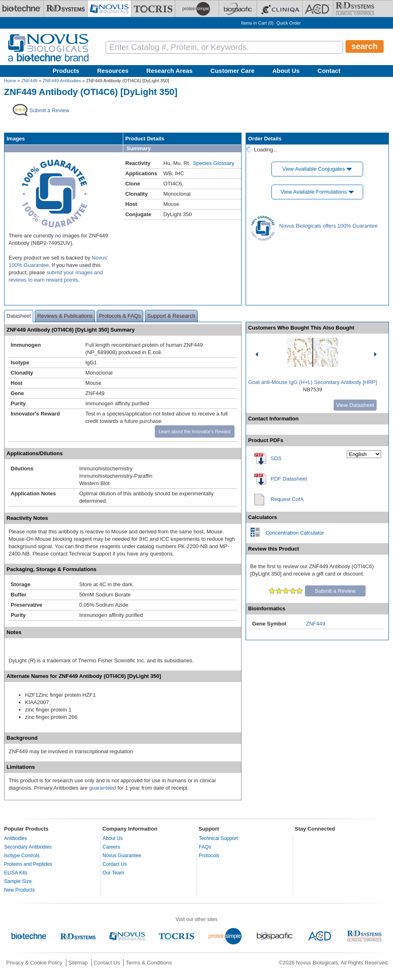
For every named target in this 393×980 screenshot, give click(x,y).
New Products (19, 890)
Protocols (209, 856)
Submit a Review (335, 591)
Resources (113, 71)
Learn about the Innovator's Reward (195, 431)
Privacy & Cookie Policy (34, 963)
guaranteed (103, 788)
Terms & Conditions (149, 963)
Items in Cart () (257, 23)
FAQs (205, 847)
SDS (276, 458)
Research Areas (170, 71)
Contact (329, 71)
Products (66, 71)
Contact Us (115, 864)
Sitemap (78, 963)
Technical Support (218, 838)
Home (10, 81)
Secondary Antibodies (28, 847)
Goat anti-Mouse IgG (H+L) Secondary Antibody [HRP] (313, 382)
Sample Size (18, 881)
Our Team (113, 873)
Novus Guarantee (122, 856)
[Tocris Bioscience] (153, 9)
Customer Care (233, 71)
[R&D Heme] (355, 9)
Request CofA (287, 499)
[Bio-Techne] (22, 9)
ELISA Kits (16, 873)
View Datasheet (355, 405)
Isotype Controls (22, 856)
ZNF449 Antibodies (62, 81)
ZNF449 (29, 81)
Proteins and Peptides (28, 864)
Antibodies (16, 838)
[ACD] (318, 9)
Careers (112, 847)
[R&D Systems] (65, 9)
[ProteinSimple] (197, 9)
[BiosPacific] (238, 9)
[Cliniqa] (280, 9)
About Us (286, 71)
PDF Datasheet (289, 479)
